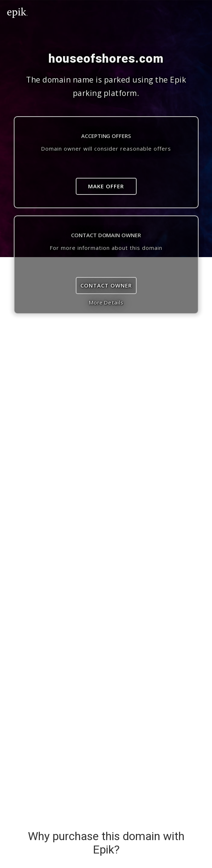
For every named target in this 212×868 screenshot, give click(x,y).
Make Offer (106, 186)
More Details (106, 302)
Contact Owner (106, 285)
